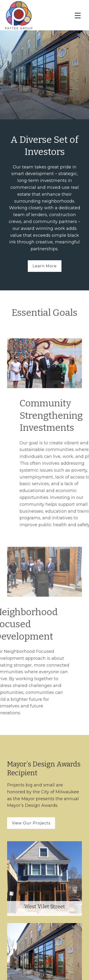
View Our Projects (31, 823)
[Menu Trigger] (78, 16)
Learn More (45, 266)
